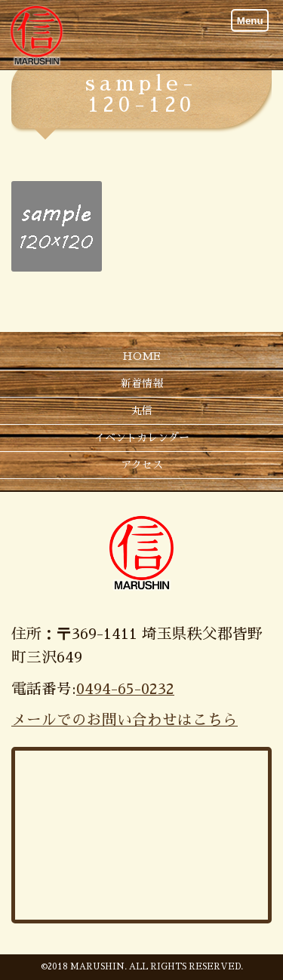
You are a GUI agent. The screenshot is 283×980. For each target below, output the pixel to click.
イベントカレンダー (142, 438)
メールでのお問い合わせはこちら (125, 720)
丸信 (142, 410)
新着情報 (142, 383)
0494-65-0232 (125, 689)
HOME (141, 356)
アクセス (142, 465)
